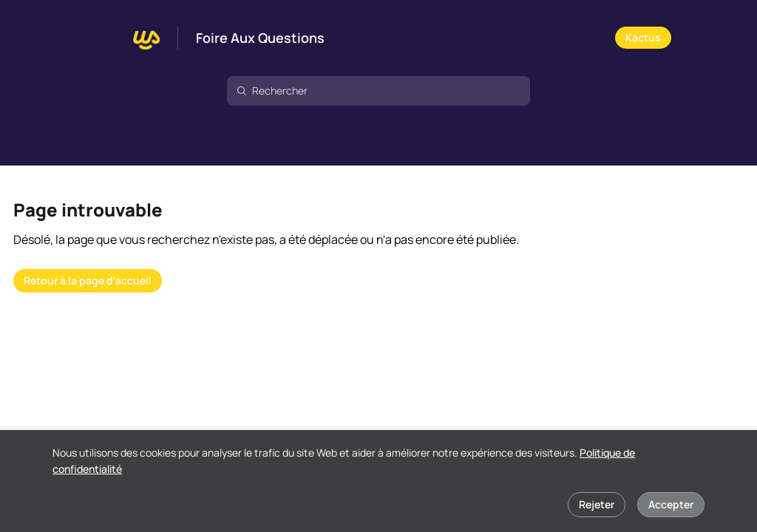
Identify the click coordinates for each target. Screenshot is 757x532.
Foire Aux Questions (260, 38)
